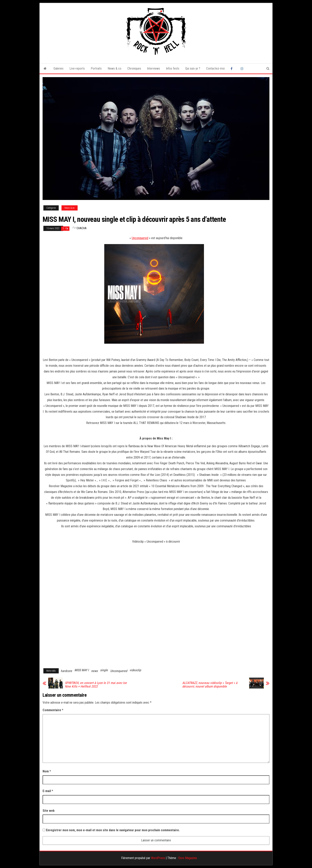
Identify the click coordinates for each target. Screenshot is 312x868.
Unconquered (140, 238)
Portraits (96, 68)
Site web (49, 811)
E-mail (48, 791)
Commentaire (53, 710)
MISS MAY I (82, 670)
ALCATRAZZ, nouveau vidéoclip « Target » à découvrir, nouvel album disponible (210, 685)
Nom (47, 771)
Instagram (243, 69)
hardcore (66, 671)
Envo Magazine (188, 858)
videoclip (135, 670)
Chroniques (134, 68)
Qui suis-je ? (193, 68)
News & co (115, 68)
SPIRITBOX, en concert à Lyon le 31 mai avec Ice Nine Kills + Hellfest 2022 (96, 685)
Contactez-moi (215, 68)
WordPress (158, 858)
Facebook (233, 69)
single (104, 670)
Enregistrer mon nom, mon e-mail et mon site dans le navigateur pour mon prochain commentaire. (113, 830)
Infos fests (173, 68)
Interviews (154, 68)
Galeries (58, 68)
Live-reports (77, 68)
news (94, 671)
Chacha (82, 228)
